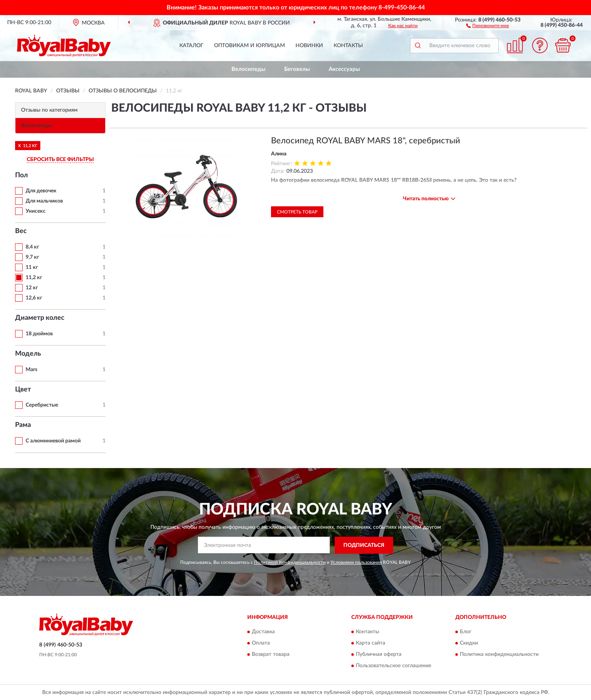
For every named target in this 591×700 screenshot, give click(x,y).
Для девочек (41, 191)
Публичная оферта (379, 655)
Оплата (261, 643)
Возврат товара (271, 655)
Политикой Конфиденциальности (290, 562)
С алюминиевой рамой (53, 441)
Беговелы (297, 69)
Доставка (263, 632)
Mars (31, 370)
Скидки (469, 643)
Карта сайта (371, 643)
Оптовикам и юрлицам (250, 46)
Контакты (348, 46)
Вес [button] (21, 231)
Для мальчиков (44, 201)
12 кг (32, 288)
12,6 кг (34, 298)
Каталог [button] (191, 46)
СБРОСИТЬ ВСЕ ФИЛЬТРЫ (60, 160)
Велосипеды (248, 69)
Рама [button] (23, 425)
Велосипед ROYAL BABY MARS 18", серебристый (366, 141)
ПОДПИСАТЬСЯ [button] (364, 545)
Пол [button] (21, 175)
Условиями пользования (356, 562)
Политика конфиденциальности (499, 655)
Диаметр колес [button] (40, 318)
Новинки (309, 46)
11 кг (32, 267)
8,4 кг (32, 247)
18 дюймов (39, 334)
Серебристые (42, 405)
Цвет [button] (23, 390)
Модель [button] (28, 354)
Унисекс (36, 211)
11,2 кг (34, 278)
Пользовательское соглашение (393, 666)
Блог (466, 632)
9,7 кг (32, 257)
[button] (488, 25)
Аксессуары (344, 69)
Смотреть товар (297, 212)
